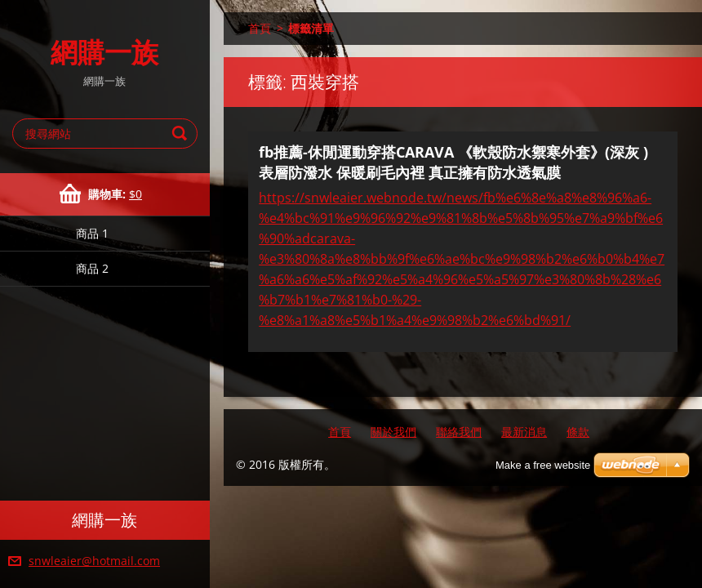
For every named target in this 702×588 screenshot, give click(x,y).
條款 (578, 432)
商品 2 (92, 268)
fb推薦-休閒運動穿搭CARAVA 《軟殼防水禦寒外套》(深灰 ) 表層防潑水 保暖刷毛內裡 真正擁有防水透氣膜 (453, 162)
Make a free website (543, 465)
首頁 (260, 28)
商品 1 (92, 233)
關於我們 (393, 432)
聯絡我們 (459, 432)
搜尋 (182, 134)
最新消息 (524, 432)
